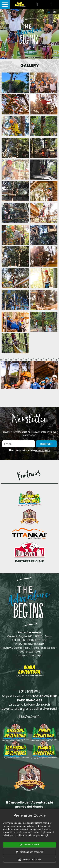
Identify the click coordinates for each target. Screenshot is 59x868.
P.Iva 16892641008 (29, 652)
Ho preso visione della (31, 450)
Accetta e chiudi (29, 845)
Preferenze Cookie (30, 860)
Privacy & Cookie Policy (16, 648)
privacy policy (43, 450)
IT (49, 12)
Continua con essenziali (30, 852)
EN (54, 12)
